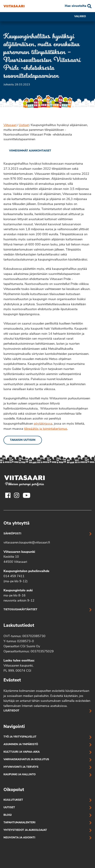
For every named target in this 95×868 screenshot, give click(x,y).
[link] (27, 151)
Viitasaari (10, 125)
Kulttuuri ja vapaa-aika (22, 752)
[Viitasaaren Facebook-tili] (8, 495)
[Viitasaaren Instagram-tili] (17, 495)
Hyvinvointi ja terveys (21, 767)
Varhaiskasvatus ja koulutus (26, 760)
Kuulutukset (13, 800)
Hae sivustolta (76, 6)
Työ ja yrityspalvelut (20, 737)
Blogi (8, 815)
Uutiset (24, 125)
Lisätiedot (11, 711)
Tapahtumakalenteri (19, 823)
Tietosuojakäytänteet (20, 610)
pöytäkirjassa (43, 424)
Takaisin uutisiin (23, 440)
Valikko (83, 17)
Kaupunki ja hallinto (20, 775)
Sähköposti (12, 534)
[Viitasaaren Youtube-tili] (27, 495)
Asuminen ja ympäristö (21, 744)
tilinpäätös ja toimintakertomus (46, 429)
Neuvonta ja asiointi (19, 838)
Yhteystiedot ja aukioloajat (25, 830)
